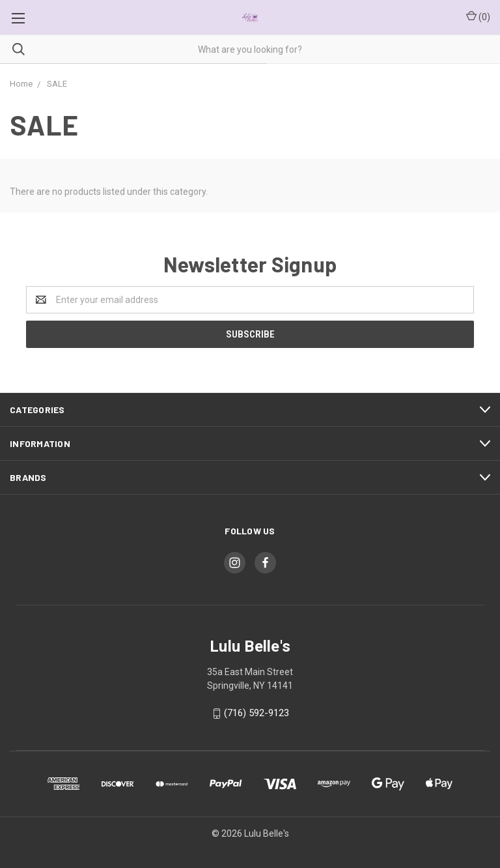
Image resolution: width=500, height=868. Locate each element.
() (478, 16)
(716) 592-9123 (257, 713)
